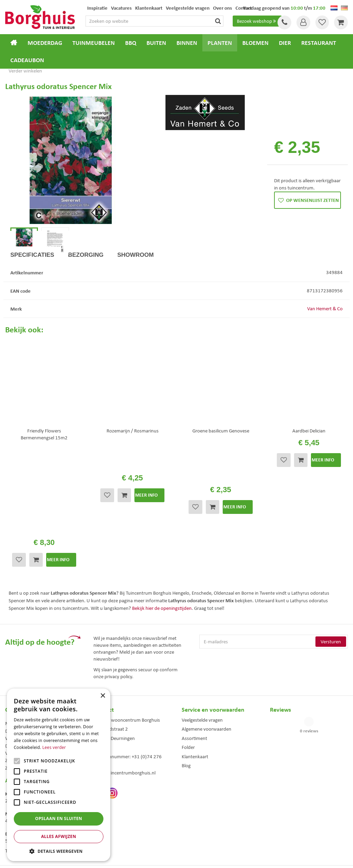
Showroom (135, 279)
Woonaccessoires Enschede (116, 822)
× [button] (103, 696)
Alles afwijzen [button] (59, 836)
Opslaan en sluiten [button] (59, 818)
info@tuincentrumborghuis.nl (124, 704)
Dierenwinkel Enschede (201, 808)
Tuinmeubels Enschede (113, 808)
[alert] (59, 775)
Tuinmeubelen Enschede (114, 815)
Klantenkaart (195, 687)
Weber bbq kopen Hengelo (204, 815)
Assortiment (194, 670)
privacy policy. (119, 607)
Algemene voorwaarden (206, 660)
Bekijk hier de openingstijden (162, 539)
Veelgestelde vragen (202, 651)
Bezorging (86, 279)
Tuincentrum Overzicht (215, 857)
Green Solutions (178, 857)
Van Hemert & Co (325, 333)
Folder (188, 679)
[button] (59, 851)
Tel (284, 22)
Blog (186, 697)
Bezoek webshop (257, 21)
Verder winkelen (25, 71)
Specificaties (32, 279)
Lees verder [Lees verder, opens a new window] (54, 747)
